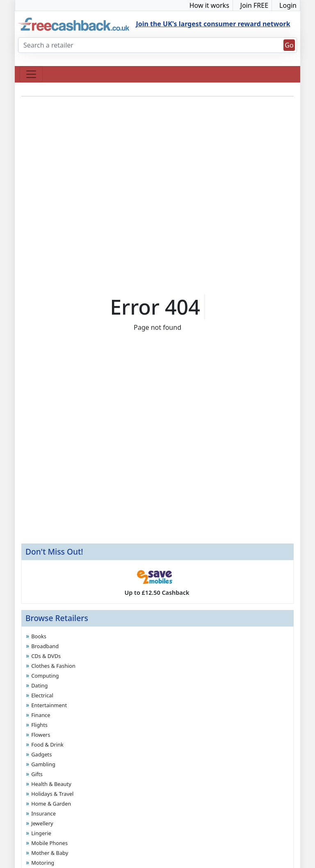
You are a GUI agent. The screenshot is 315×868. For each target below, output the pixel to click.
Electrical (42, 695)
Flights (39, 725)
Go (289, 45)
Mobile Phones (49, 843)
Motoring (43, 863)
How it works (209, 5)
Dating (39, 685)
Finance (41, 715)
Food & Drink (47, 745)
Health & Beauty (51, 784)
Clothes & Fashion (53, 666)
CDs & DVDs (46, 656)
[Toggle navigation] (31, 74)
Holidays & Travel (52, 794)
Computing (45, 676)
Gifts (37, 774)
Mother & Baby (50, 853)
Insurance (43, 813)
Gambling (43, 764)
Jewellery (42, 823)
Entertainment (49, 705)
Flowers (41, 735)
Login (288, 5)
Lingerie (41, 833)
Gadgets (41, 754)
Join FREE (254, 5)
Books (39, 636)
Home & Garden (51, 804)
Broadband (45, 646)
